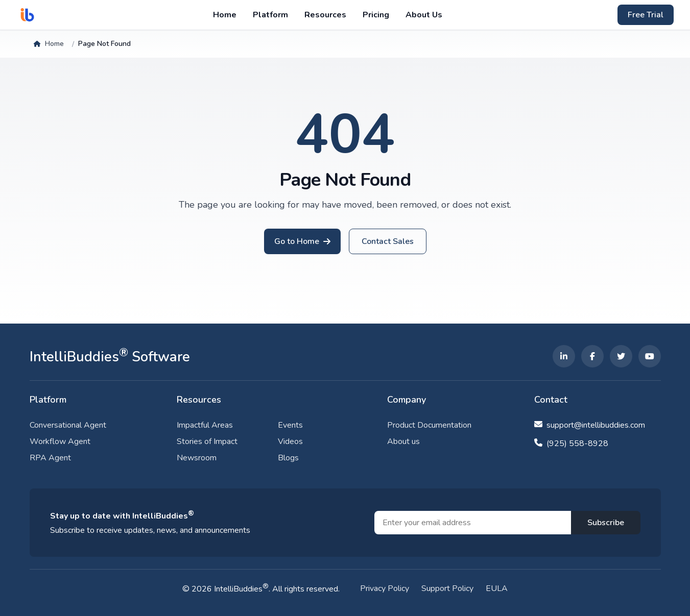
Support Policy (447, 588)
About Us (424, 15)
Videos (290, 441)
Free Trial (646, 15)
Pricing (376, 15)
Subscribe (606, 523)
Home (225, 15)
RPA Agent (50, 458)
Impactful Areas (205, 425)
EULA (497, 588)
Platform (270, 15)
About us (403, 441)
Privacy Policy (385, 588)
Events (290, 425)
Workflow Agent (60, 441)
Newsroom (197, 458)
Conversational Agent (68, 425)
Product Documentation (429, 425)
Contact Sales (388, 241)
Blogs (288, 458)
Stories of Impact (207, 441)
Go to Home (297, 241)
